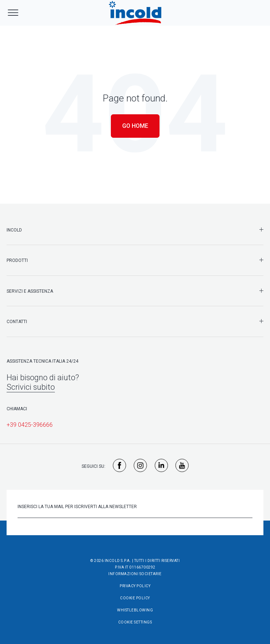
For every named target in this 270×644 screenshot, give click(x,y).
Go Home (135, 126)
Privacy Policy (135, 586)
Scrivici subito (31, 387)
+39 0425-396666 (30, 425)
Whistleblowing (135, 610)
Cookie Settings (135, 622)
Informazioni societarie (135, 574)
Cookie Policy (135, 598)
